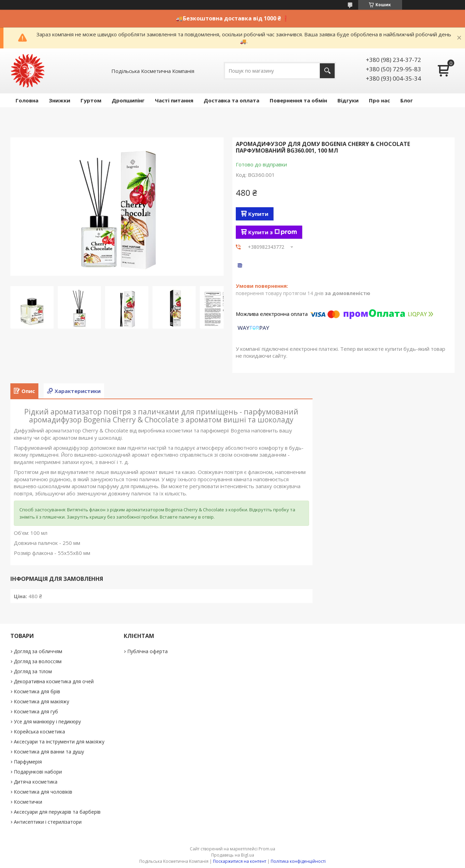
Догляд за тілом (33, 671)
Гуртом (91, 100)
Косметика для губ (36, 711)
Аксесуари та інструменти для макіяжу (59, 742)
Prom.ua (267, 849)
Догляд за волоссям (38, 661)
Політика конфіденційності (298, 861)
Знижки (59, 100)
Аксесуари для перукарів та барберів (57, 812)
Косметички (28, 802)
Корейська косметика (39, 732)
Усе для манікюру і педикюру (47, 721)
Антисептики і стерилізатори (48, 822)
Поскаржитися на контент (240, 861)
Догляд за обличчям (38, 651)
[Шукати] (327, 71)
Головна (27, 100)
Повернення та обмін (298, 100)
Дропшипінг (128, 100)
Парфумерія (28, 762)
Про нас (379, 100)
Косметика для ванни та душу (49, 752)
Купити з (273, 232)
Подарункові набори (38, 772)
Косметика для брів (37, 691)
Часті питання (174, 100)
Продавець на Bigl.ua (233, 855)
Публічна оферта (147, 651)
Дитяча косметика (36, 782)
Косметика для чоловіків (43, 792)
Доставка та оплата (231, 100)
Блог (407, 100)
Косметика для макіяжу (41, 701)
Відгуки (348, 100)
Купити (258, 214)
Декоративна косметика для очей (54, 681)
